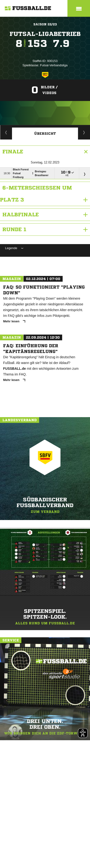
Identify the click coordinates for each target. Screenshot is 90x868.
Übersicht (45, 134)
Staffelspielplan (6, 132)
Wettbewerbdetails (84, 132)
